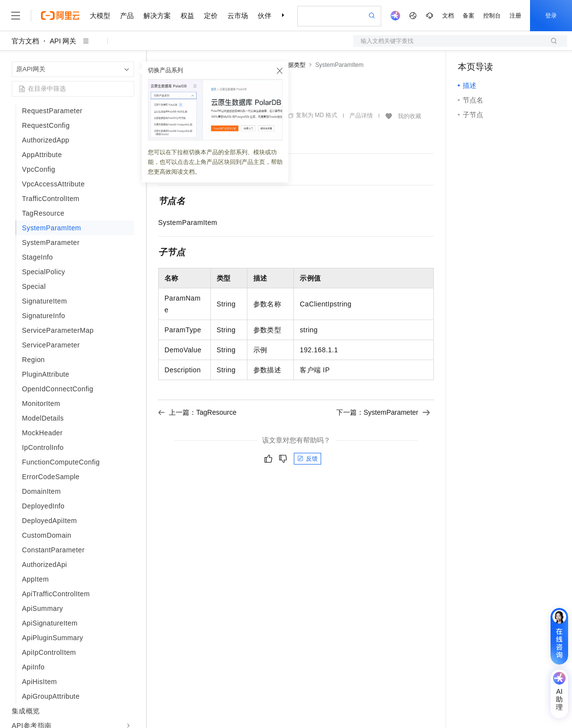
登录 (551, 16)
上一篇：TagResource (197, 412)
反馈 (307, 459)
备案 (469, 16)
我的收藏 (409, 116)
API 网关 (63, 41)
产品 (127, 16)
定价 (211, 16)
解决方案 (157, 16)
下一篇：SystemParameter (383, 412)
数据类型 (294, 65)
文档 (448, 16)
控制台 (492, 16)
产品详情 (361, 116)
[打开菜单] (16, 16)
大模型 (100, 16)
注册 (515, 16)
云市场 (238, 16)
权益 (187, 16)
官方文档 (25, 41)
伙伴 (265, 16)
